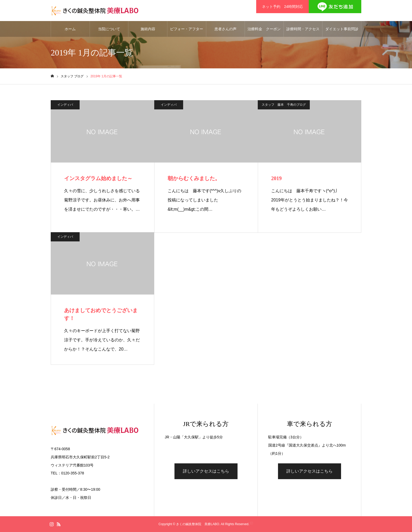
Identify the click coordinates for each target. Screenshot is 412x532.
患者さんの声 (225, 29)
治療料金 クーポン (264, 29)
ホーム (70, 29)
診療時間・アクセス (303, 29)
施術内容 (148, 29)
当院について (109, 29)
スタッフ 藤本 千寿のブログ (284, 105)
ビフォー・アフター (187, 29)
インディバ (65, 105)
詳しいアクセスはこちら (206, 471)
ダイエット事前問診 (342, 29)
